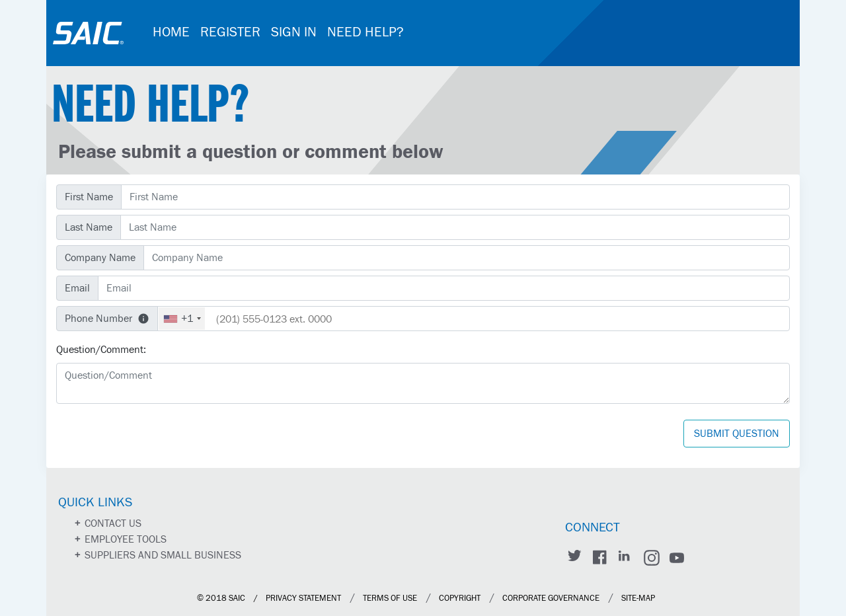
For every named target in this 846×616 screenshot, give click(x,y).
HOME (171, 32)
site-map (638, 598)
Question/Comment (100, 350)
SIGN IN (294, 32)
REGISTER (230, 32)
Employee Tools (126, 539)
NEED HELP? (365, 32)
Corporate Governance (551, 598)
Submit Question (737, 434)
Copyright (460, 598)
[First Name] (455, 197)
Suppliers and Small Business (163, 555)
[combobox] (182, 319)
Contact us (113, 523)
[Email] (444, 288)
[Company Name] (467, 258)
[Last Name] (455, 227)
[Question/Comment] (423, 383)
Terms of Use (390, 598)
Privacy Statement (303, 598)
